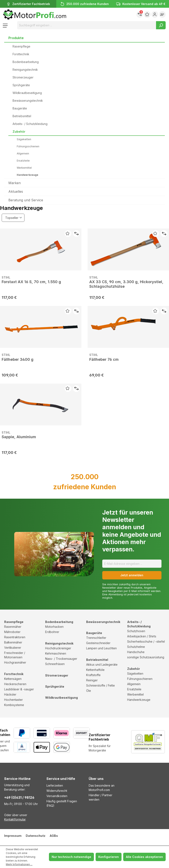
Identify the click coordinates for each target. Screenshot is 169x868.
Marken (15, 183)
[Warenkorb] (162, 14)
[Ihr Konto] (155, 14)
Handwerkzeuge (28, 175)
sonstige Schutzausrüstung (146, 657)
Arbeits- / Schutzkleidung (30, 124)
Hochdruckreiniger (58, 648)
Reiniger (92, 680)
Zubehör (19, 132)
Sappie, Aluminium (19, 437)
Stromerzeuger (23, 77)
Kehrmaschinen (56, 653)
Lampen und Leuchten (101, 648)
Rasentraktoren (15, 637)
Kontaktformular (15, 819)
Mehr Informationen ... (19, 864)
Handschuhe (136, 652)
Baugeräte (20, 108)
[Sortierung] (13, 218)
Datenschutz (36, 836)
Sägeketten (24, 139)
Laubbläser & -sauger (19, 689)
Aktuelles (16, 191)
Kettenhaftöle (95, 670)
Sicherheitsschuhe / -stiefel (146, 641)
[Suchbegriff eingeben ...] (87, 25)
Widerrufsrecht (57, 791)
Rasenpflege (21, 46)
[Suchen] (161, 25)
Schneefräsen (55, 664)
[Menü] (5, 25)
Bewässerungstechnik (28, 101)
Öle (89, 691)
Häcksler (10, 694)
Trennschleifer (96, 638)
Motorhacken (54, 627)
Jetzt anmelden (132, 575)
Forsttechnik (21, 54)
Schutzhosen (136, 631)
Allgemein (23, 153)
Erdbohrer (52, 632)
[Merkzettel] (147, 14)
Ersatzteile (23, 161)
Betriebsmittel (22, 116)
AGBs (54, 836)
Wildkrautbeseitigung (27, 93)
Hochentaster (13, 700)
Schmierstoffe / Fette (101, 685)
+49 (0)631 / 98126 (19, 797)
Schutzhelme (136, 647)
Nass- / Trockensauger (61, 659)
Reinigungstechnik (25, 70)
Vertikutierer (13, 648)
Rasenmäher (13, 627)
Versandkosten (57, 796)
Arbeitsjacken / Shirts (142, 636)
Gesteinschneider (98, 643)
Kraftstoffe (93, 675)
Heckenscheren (15, 684)
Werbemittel (24, 168)
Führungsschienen (28, 146)
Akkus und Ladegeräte (102, 664)
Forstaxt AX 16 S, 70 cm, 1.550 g (31, 282)
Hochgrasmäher (15, 662)
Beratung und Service (26, 200)
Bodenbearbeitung (26, 62)
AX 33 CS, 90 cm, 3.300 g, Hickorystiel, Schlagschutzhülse (126, 284)
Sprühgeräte (21, 85)
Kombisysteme (14, 705)
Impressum (13, 836)
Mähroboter (12, 632)
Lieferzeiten (55, 785)
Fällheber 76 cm (104, 359)
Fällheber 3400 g (18, 359)
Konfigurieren (109, 857)
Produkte (16, 38)
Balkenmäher (13, 642)
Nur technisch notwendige (71, 857)
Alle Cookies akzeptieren (144, 857)
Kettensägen (13, 679)
